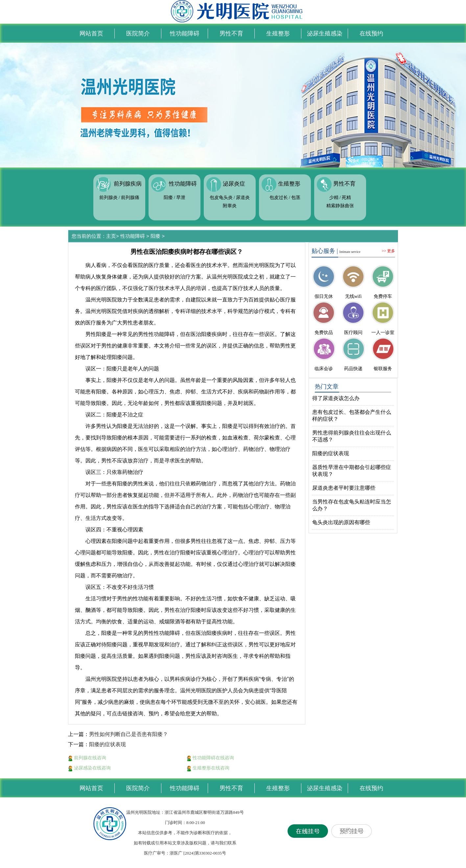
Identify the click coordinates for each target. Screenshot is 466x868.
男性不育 (231, 33)
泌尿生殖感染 (325, 33)
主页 (111, 236)
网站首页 (91, 33)
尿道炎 (243, 198)
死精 (346, 198)
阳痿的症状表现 (107, 744)
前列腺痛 (130, 198)
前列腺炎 (108, 198)
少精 (334, 198)
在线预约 (371, 33)
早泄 (181, 198)
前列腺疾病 (128, 184)
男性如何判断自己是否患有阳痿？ (128, 734)
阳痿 (168, 198)
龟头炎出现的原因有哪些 (341, 522)
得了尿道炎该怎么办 (336, 398)
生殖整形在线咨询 (208, 768)
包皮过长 (279, 198)
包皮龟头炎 (221, 198)
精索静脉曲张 (340, 206)
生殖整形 (278, 33)
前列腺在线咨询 (87, 758)
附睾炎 (230, 206)
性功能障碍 (185, 33)
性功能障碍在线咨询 (210, 758)
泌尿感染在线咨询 (89, 768)
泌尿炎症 (234, 184)
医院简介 (138, 33)
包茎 (296, 198)
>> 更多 (388, 251)
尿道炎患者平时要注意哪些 (344, 488)
